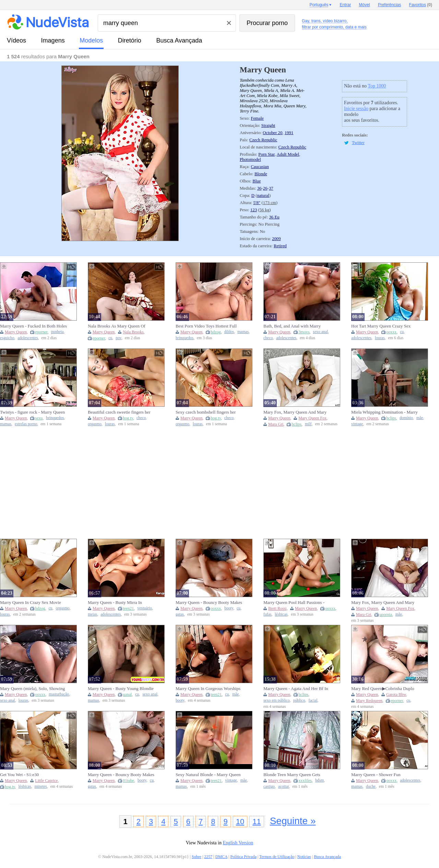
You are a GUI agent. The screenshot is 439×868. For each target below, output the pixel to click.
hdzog (216, 332)
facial (313, 700)
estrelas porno (26, 424)
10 (240, 822)
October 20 (272, 133)
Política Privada (243, 857)
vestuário (145, 608)
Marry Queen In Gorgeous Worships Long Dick (208, 689)
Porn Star (266, 154)
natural (263, 195)
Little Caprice (46, 781)
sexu (39, 418)
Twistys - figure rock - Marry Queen (32, 412)
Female (257, 118)
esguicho (7, 338)
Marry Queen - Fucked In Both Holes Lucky (33, 326)
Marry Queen (16, 332)
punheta (57, 332)
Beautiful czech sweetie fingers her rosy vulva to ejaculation (119, 412)
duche (371, 787)
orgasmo (95, 424)
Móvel (365, 5)
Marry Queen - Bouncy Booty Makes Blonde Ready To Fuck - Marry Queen (209, 603)
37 (271, 188)
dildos (229, 332)
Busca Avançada (179, 40)
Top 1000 (377, 86)
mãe (420, 418)
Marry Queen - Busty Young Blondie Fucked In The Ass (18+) (121, 689)
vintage (357, 424)
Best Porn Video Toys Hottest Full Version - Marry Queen (206, 326)
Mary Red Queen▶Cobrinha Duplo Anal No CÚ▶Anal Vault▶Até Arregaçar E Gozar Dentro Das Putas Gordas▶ (384, 689)
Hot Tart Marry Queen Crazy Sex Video (381, 326)
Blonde (261, 174)
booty (229, 608)
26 (265, 188)
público (299, 700)
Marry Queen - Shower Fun (376, 775)
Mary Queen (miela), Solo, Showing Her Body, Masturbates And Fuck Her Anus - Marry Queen (34, 689)
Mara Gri (276, 424)
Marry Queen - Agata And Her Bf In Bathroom (296, 689)
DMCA (221, 857)
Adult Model (288, 154)
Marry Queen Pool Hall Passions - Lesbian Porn (294, 603)
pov (118, 338)
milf (308, 424)
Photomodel (250, 159)
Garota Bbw (396, 694)
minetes (40, 787)
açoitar (283, 787)
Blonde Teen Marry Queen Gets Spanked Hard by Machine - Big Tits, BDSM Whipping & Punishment (297, 775)
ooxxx (391, 332)
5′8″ (257, 203)
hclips (296, 424)
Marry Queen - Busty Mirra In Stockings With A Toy (115, 603)
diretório (130, 40)
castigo (269, 787)
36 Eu (274, 217)
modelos (91, 40)
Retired (280, 246)
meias (92, 614)
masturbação (59, 694)
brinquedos (185, 338)
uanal (127, 694)
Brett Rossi (277, 608)
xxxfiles (305, 781)
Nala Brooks (133, 332)
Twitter (358, 143)
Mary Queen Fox (312, 418)
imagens (53, 40)
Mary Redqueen (369, 701)
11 (257, 822)
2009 (276, 239)
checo (268, 338)
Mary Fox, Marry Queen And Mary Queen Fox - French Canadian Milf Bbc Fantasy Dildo (295, 412)
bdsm (319, 780)
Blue (257, 181)
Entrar (346, 5)
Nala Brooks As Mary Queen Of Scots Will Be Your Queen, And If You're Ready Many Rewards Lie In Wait (120, 326)
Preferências (389, 5)
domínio (406, 418)
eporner (41, 332)
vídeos (16, 40)
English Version (238, 843)
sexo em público (277, 700)
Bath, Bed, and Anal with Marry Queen (292, 326)
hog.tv (128, 418)
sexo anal (320, 332)
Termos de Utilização (277, 857)
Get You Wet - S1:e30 (19, 775)
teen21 (128, 608)
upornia (386, 615)
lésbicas (281, 614)
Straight (268, 126)
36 (259, 188)
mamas (243, 332)
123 (254, 210)
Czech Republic (263, 140)
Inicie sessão (356, 109)
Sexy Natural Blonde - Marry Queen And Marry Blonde (208, 775)
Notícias (304, 857)
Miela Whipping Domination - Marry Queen (384, 412)
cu (110, 338)
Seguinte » (293, 821)
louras (380, 338)
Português (319, 5)
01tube (128, 781)
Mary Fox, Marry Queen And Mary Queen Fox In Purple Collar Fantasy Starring (383, 603)
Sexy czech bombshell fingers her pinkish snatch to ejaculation (206, 412)
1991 (289, 133)
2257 (208, 857)
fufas (267, 614)
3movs (304, 332)
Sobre (197, 857)
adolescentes (28, 338)
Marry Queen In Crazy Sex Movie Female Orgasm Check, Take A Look (33, 603)
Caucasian (260, 167)
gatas (180, 614)
